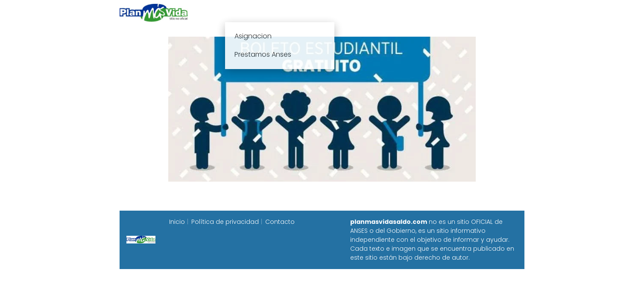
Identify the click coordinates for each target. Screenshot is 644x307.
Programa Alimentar (491, 13)
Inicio (227, 13)
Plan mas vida (272, 13)
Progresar (429, 13)
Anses (318, 13)
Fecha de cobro (374, 13)
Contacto (280, 222)
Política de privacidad (225, 222)
